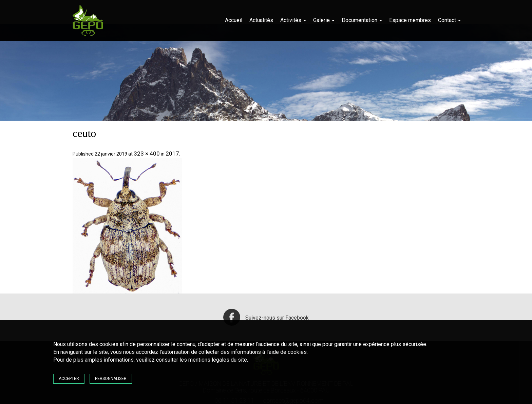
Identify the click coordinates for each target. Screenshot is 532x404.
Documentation (362, 20)
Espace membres (410, 20)
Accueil (234, 20)
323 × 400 (147, 154)
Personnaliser (111, 379)
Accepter (69, 379)
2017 (172, 154)
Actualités (261, 20)
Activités (293, 20)
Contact (449, 20)
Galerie (324, 20)
